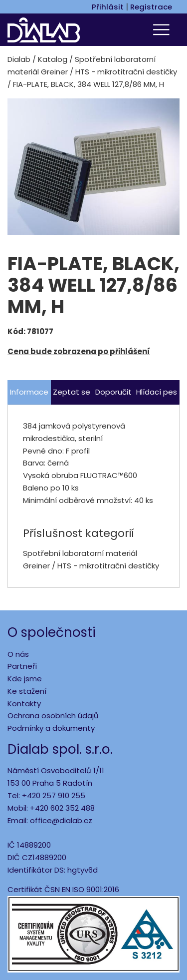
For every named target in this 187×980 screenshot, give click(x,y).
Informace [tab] (29, 392)
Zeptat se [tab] (72, 392)
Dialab (19, 59)
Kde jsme (25, 679)
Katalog (53, 59)
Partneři (22, 666)
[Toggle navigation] (163, 30)
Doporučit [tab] (113, 392)
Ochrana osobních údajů (53, 716)
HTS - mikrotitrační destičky (126, 72)
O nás (18, 654)
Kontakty (24, 704)
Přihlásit (108, 7)
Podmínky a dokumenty (51, 728)
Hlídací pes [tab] (157, 392)
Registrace (151, 7)
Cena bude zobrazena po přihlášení (79, 351)
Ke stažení (27, 691)
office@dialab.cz (61, 820)
